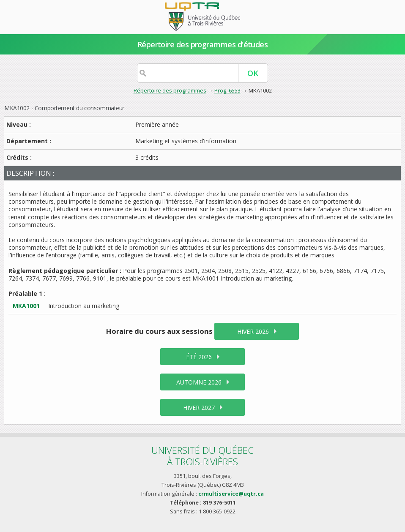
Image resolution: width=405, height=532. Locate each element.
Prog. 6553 (227, 90)
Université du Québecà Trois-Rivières (202, 456)
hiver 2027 (199, 408)
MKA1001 (26, 306)
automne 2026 (199, 382)
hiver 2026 (253, 331)
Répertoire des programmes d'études (203, 44)
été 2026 (199, 357)
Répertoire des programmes (170, 90)
